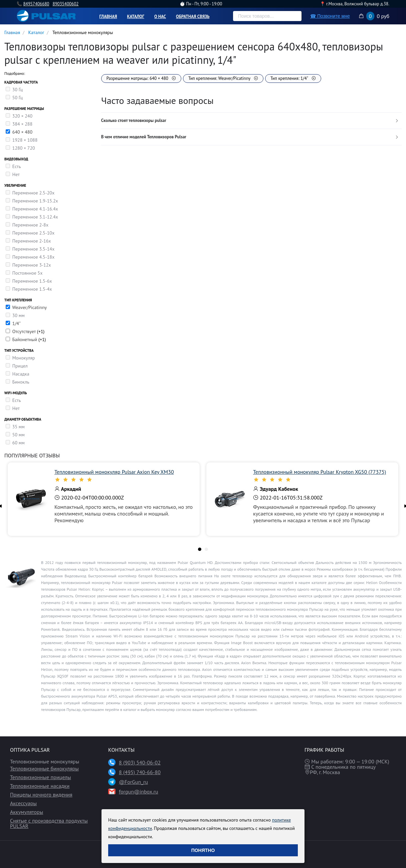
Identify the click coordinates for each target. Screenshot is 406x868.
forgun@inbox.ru (139, 791)
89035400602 (65, 4)
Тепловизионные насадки (40, 786)
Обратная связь (193, 17)
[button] (251, 121)
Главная (108, 17)
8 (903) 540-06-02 (140, 762)
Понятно (203, 850)
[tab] (251, 121)
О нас (160, 17)
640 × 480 (22, 132)
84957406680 (36, 4)
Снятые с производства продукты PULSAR (49, 823)
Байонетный (25, 339)
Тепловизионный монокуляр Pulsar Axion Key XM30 (114, 472)
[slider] (124, 479)
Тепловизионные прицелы (41, 777)
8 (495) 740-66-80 (140, 772)
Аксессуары (23, 803)
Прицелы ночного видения (41, 794)
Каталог (136, 17)
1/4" (17, 323)
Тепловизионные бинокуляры (44, 768)
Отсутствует (25, 331)
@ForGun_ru (133, 782)
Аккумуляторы (27, 812)
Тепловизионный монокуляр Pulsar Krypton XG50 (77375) (320, 472)
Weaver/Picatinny (29, 307)
